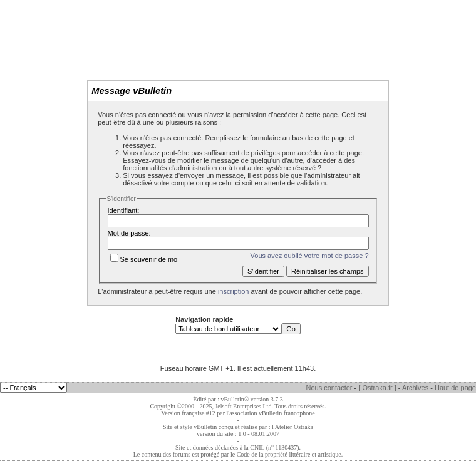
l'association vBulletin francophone (271, 413)
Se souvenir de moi (145, 259)
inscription (234, 291)
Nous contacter (329, 388)
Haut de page (455, 388)
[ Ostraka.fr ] (377, 388)
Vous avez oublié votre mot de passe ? (310, 256)
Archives (415, 388)
